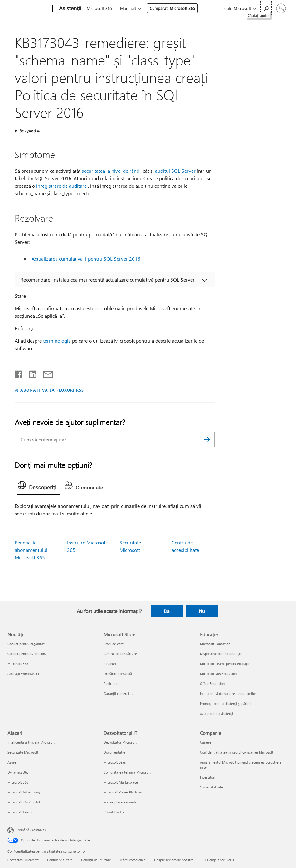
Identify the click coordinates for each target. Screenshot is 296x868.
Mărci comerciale (133, 860)
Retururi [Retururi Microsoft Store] (110, 664)
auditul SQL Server (175, 171)
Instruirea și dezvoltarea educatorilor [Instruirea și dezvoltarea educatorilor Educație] (228, 694)
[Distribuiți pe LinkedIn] (30, 373)
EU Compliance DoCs (218, 860)
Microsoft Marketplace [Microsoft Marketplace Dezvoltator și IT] (121, 782)
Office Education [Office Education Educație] (212, 684)
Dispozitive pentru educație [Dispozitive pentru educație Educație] (221, 654)
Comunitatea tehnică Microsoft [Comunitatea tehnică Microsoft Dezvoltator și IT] (127, 772)
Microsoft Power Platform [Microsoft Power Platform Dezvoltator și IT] (123, 792)
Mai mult (128, 8)
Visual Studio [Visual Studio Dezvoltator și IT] (114, 812)
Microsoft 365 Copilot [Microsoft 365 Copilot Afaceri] (24, 802)
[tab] (39, 487)
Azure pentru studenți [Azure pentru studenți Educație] (216, 714)
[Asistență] (70, 9)
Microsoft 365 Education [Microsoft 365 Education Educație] (218, 674)
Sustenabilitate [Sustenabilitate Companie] (211, 787)
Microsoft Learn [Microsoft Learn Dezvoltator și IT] (115, 762)
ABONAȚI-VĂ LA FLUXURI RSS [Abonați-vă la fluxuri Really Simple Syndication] (52, 390)
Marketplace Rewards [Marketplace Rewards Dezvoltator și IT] (120, 802)
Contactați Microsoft (23, 860)
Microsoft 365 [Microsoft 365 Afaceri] (18, 782)
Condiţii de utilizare (96, 860)
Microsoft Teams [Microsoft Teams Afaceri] (20, 812)
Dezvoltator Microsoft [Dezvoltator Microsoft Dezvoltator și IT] (120, 742)
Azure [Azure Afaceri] (12, 762)
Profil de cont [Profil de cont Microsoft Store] (114, 644)
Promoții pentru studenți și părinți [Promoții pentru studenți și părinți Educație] (226, 704)
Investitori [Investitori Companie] (208, 777)
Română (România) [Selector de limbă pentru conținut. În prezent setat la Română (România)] (31, 830)
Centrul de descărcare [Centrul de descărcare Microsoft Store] (120, 654)
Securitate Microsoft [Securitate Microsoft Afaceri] (23, 752)
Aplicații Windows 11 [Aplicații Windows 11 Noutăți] (23, 674)
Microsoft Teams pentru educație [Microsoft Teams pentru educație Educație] (225, 664)
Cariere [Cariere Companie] (206, 742)
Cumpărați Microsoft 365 (172, 8)
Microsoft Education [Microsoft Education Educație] (215, 644)
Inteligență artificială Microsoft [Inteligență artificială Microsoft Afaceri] (31, 742)
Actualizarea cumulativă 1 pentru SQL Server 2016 (86, 259)
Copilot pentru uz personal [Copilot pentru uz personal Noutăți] (28, 654)
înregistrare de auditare (61, 186)
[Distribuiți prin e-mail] (45, 373)
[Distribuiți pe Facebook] (19, 373)
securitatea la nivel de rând (111, 171)
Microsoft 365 (99, 8)
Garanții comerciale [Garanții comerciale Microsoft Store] (119, 694)
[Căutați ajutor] (266, 8)
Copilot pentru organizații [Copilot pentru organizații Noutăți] (27, 644)
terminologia (57, 341)
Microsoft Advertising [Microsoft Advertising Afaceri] (24, 792)
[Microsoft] (29, 9)
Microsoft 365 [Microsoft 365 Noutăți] (18, 664)
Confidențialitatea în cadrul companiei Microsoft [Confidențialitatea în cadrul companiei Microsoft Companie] (237, 752)
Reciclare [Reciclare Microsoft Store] (111, 684)
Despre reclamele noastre (174, 860)
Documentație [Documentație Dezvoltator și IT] (114, 752)
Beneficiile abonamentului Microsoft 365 (31, 550)
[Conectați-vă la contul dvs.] (281, 8)
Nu (202, 611)
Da (167, 611)
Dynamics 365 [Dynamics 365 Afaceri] (18, 772)
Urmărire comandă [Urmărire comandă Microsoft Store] (118, 674)
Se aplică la (30, 130)
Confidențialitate (60, 860)
